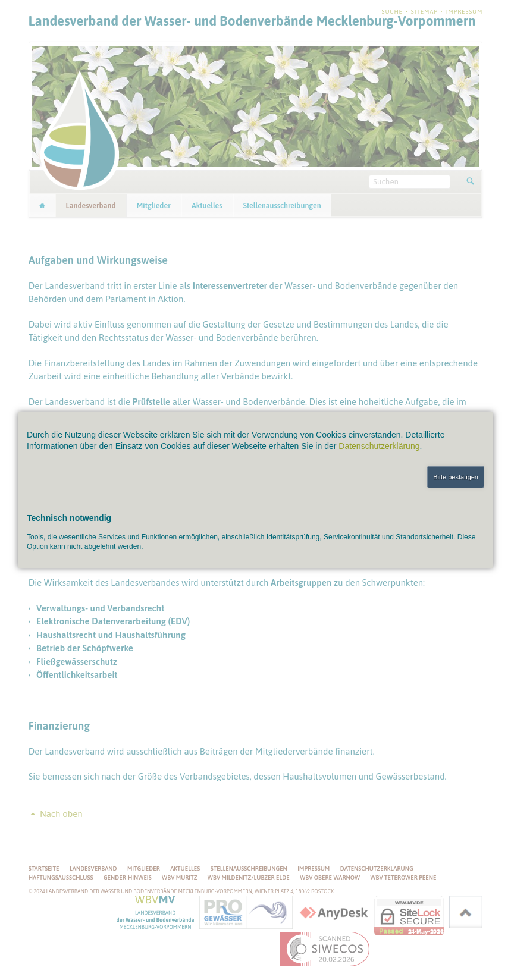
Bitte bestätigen (456, 477)
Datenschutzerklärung (379, 446)
